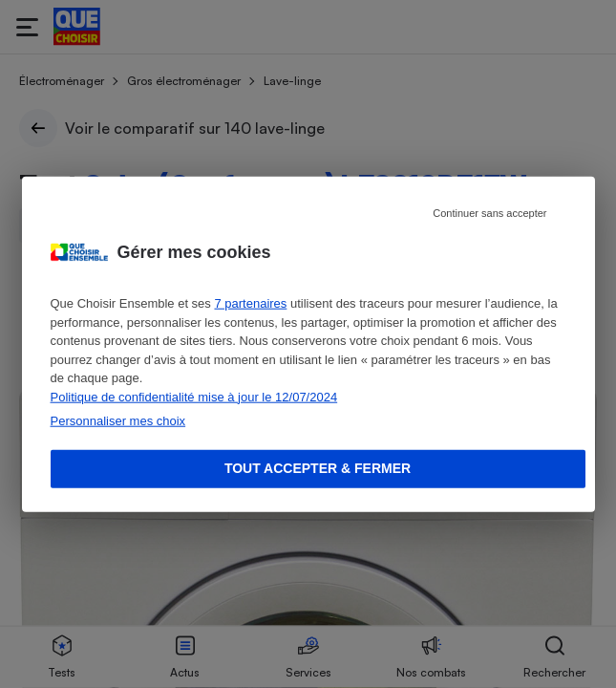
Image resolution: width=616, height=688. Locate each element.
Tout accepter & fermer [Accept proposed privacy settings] (318, 468)
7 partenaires (250, 303)
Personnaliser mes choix (118, 421)
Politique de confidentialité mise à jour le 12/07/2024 (194, 396)
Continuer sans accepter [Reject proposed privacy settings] (489, 213)
